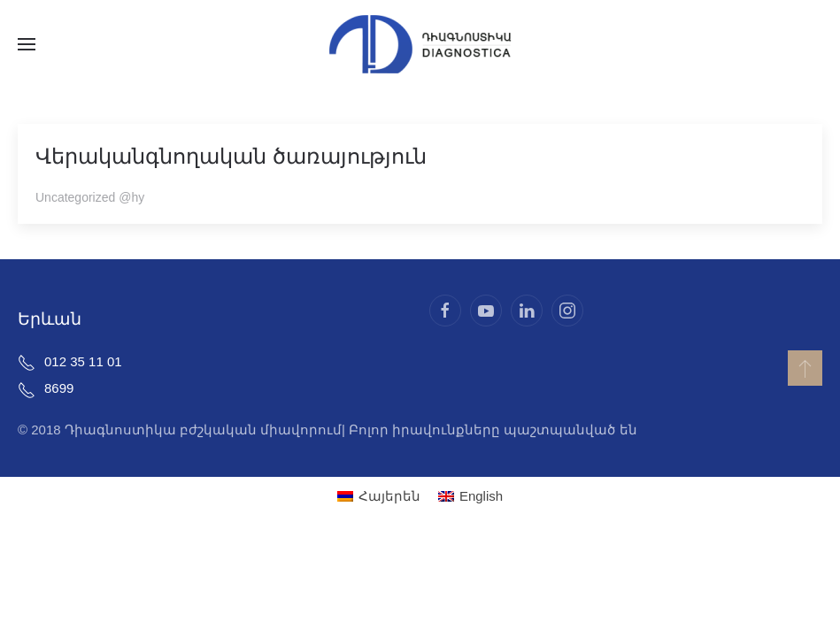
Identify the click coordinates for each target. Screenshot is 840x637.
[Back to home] (420, 44)
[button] (27, 44)
